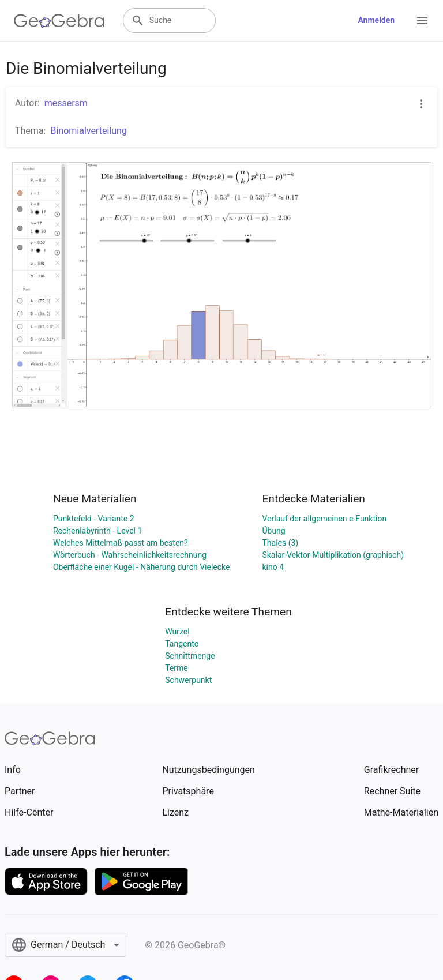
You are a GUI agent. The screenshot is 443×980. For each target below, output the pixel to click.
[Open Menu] (422, 21)
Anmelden (376, 20)
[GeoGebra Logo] (59, 21)
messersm (66, 103)
